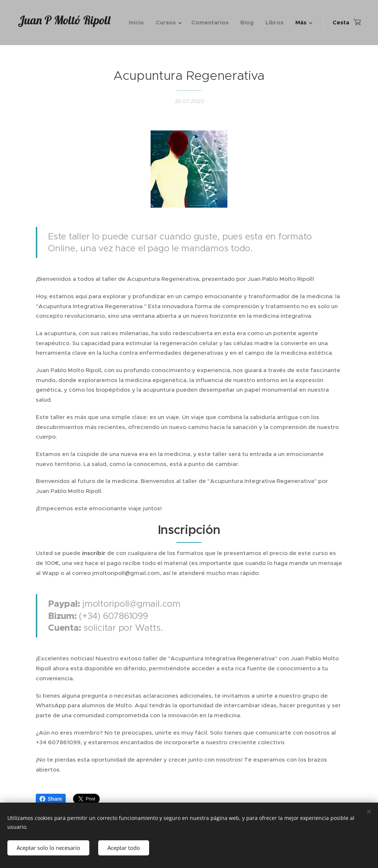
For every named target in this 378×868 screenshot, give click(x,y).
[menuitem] (138, 23)
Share (51, 799)
